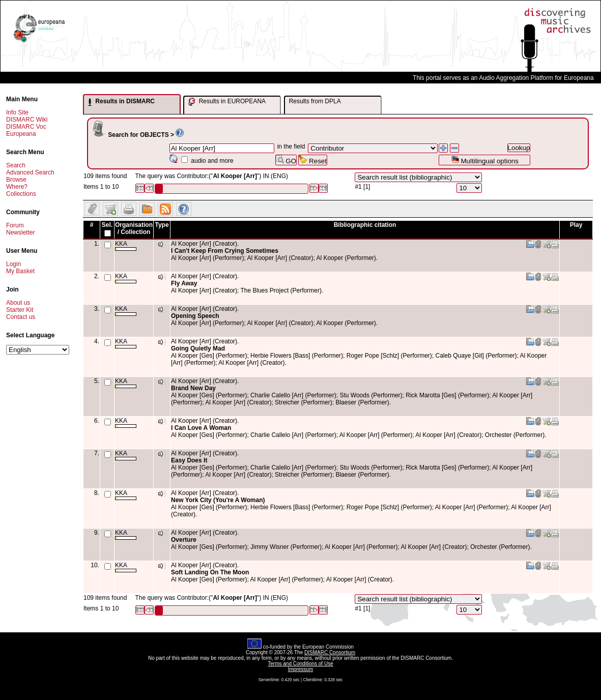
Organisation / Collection (134, 228)
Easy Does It (189, 460)
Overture (184, 540)
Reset (313, 160)
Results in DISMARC (121, 102)
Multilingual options (485, 160)
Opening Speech (195, 316)
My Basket (20, 271)
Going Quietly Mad (198, 348)
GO (286, 160)
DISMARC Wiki (27, 120)
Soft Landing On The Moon (210, 572)
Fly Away (184, 283)
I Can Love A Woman (201, 428)
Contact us (21, 317)
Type (162, 225)
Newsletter (21, 232)
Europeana (21, 134)
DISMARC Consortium (330, 652)
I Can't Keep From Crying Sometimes (225, 251)
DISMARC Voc (26, 127)
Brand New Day (193, 388)
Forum (15, 225)
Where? (17, 187)
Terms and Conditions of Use (300, 664)
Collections (21, 194)
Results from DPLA (315, 101)
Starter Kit (20, 310)
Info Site (17, 112)
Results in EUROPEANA (227, 102)
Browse (16, 180)
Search (16, 165)
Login (13, 264)
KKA (126, 245)
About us (18, 303)
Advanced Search (30, 172)
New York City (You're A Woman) (218, 500)
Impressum (300, 669)
